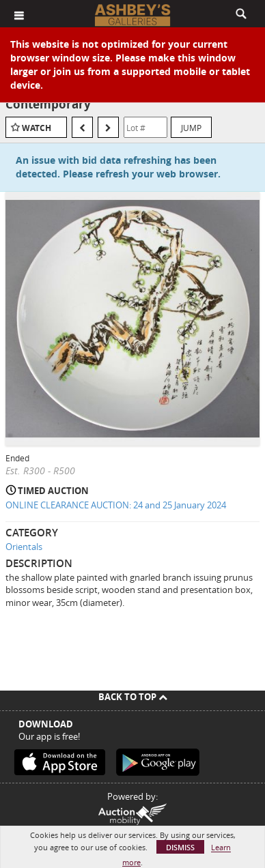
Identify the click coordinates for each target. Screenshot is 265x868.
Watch (37, 128)
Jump (191, 128)
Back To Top (133, 697)
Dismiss (180, 847)
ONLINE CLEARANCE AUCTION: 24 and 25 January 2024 (116, 505)
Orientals (24, 547)
